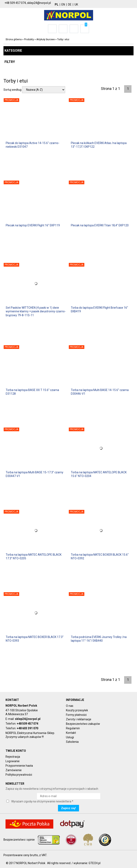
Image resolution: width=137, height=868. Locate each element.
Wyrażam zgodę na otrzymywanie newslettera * (42, 801)
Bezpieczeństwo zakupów (83, 724)
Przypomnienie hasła (19, 766)
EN (63, 4)
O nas (70, 706)
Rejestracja (13, 757)
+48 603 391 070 (27, 728)
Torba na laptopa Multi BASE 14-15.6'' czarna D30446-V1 (100, 392)
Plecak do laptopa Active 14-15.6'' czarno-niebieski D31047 (33, 145)
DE (70, 4)
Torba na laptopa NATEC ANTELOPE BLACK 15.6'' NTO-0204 (99, 474)
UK (76, 4)
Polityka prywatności (19, 775)
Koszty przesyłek (77, 710)
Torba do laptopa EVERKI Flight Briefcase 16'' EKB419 (99, 309)
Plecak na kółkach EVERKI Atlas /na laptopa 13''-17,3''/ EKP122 (99, 145)
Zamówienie (14, 770)
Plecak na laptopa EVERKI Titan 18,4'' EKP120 (100, 225)
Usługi (70, 737)
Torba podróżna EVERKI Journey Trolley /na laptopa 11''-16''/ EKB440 (99, 639)
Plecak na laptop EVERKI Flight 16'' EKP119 (33, 225)
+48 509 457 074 (27, 724)
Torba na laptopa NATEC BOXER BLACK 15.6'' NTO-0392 (100, 556)
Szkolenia (72, 742)
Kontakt (71, 733)
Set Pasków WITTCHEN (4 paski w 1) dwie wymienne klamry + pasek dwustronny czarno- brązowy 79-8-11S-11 (36, 311)
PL (57, 4)
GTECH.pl (95, 863)
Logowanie (13, 761)
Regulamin (73, 728)
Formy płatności (76, 715)
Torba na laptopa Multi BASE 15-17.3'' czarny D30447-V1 (35, 474)
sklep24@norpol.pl (28, 719)
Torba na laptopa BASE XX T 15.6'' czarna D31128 (32, 392)
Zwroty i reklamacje (79, 719)
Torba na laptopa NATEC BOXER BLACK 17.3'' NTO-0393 (35, 639)
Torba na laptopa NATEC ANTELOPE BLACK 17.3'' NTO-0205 (34, 556)
